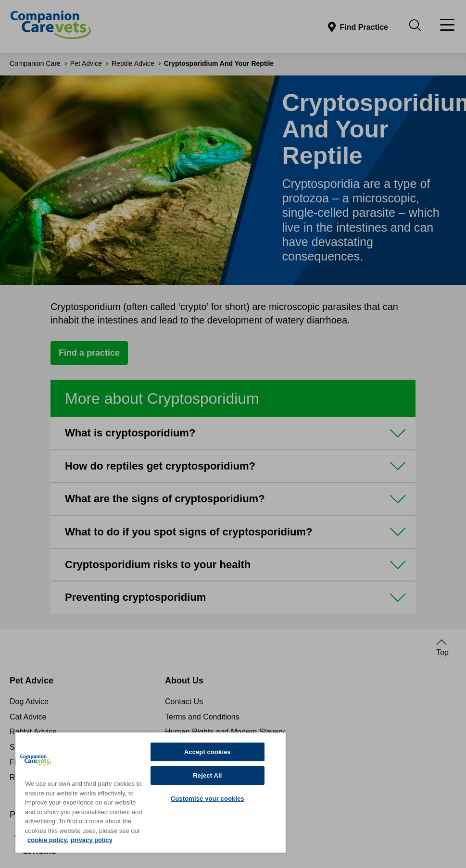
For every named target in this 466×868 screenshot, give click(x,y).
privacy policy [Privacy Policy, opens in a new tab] (92, 840)
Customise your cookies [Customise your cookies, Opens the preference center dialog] (208, 799)
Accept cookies (208, 752)
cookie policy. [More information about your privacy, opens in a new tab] (48, 840)
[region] (151, 792)
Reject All (207, 775)
